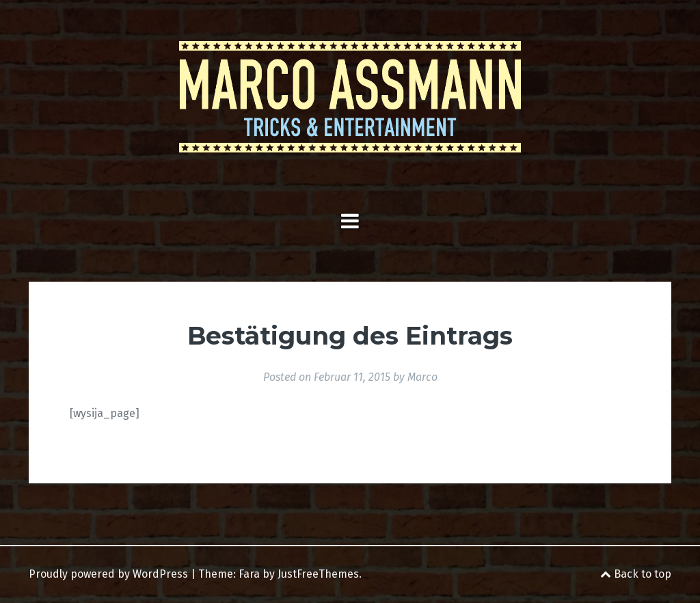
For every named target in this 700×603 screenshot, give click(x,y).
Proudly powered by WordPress (108, 574)
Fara (249, 574)
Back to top (636, 574)
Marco (422, 377)
